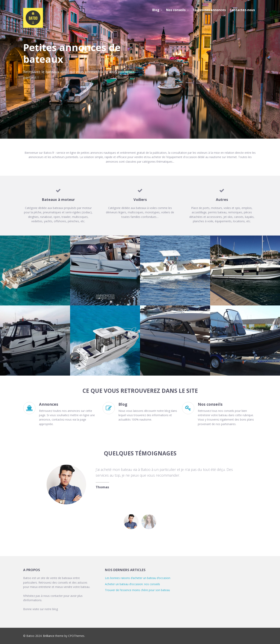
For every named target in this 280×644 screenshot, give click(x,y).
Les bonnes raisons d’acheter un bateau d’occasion (138, 578)
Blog (123, 404)
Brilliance (49, 636)
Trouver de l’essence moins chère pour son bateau (137, 590)
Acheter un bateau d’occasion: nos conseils (132, 584)
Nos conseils (210, 404)
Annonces (49, 404)
